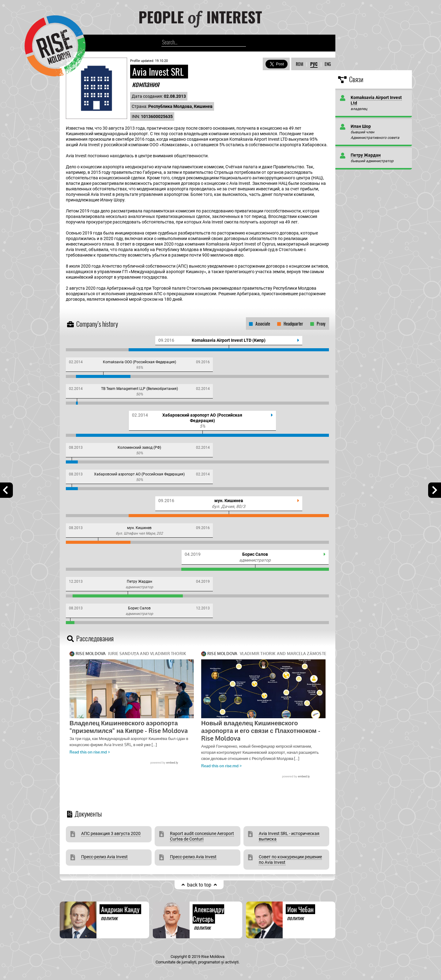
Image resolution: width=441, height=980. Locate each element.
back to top (199, 885)
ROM (300, 64)
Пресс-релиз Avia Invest (104, 857)
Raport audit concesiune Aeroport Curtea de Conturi (202, 836)
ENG (328, 64)
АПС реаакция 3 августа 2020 (111, 833)
